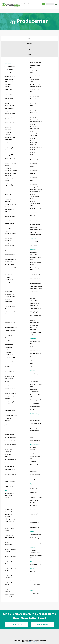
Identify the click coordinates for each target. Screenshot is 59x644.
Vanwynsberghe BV (35, 407)
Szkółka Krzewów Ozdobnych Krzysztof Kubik (35, 179)
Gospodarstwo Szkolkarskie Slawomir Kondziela (10, 569)
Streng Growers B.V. (10, 434)
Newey (32, 437)
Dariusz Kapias (8, 501)
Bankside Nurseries (35, 420)
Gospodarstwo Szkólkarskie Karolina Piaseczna (10, 550)
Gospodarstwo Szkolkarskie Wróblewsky (8, 590)
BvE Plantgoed (8, 220)
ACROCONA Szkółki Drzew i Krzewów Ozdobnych (10, 496)
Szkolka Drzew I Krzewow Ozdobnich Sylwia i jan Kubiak (35, 111)
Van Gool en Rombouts (10, 460)
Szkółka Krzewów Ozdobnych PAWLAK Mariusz (35, 197)
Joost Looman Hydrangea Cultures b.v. (10, 307)
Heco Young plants (9, 265)
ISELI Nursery (34, 462)
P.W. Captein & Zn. (9, 385)
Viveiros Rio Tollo (34, 593)
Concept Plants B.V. (35, 453)
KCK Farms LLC (34, 465)
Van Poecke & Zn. (34, 403)
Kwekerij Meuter (9, 341)
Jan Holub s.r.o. (34, 245)
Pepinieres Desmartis (35, 354)
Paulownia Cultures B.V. (11, 394)
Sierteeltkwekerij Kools (11, 416)
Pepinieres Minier (34, 360)
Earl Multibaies (34, 347)
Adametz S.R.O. (34, 242)
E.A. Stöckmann (34, 292)
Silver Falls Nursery (35, 475)
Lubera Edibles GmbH (35, 309)
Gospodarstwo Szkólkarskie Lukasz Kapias (10, 562)
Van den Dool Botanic (10, 441)
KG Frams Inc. (34, 468)
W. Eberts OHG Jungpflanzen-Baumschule (34, 327)
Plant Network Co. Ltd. (36, 565)
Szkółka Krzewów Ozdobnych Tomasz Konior (35, 204)
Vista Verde (33, 410)
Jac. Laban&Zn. (8, 291)
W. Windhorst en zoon (10, 475)
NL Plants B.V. (8, 382)
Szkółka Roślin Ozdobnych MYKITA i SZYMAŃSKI (35, 214)
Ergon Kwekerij (8, 228)
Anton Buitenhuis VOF (10, 76)
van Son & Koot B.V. (10, 466)
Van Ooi (6, 463)
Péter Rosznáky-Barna (36, 497)
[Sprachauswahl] (50, 4)
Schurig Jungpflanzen (36, 312)
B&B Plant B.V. (8, 90)
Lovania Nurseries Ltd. (36, 434)
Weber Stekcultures (10, 478)
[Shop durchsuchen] (31, 4)
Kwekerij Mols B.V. (9, 344)
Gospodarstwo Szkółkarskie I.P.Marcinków (8, 543)
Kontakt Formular (17, 625)
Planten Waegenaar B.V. (36, 400)
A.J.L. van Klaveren (10, 73)
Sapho (32, 367)
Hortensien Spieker (35, 295)
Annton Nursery (34, 374)
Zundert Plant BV (9, 487)
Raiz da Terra (33, 572)
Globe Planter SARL (35, 350)
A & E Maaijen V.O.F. (10, 66)
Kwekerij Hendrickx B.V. (11, 327)
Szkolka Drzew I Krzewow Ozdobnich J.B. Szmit (35, 104)
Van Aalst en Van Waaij (10, 438)
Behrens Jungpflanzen (36, 283)
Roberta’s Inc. (34, 471)
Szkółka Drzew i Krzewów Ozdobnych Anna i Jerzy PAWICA (36, 127)
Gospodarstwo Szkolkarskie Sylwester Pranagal (11, 583)
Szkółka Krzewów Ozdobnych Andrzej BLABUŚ (35, 165)
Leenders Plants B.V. (10, 358)
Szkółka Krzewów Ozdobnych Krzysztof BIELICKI (35, 172)
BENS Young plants (9, 109)
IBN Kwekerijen (8, 274)
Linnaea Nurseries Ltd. (36, 535)
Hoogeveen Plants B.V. (10, 268)
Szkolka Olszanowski (35, 209)
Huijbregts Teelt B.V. (10, 271)
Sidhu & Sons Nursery (35, 543)
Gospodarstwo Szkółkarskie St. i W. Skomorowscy (10, 576)
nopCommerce (33, 642)
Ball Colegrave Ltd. (35, 417)
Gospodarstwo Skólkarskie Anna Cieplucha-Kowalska (10, 536)
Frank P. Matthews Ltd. (36, 424)
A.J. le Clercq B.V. (9, 70)
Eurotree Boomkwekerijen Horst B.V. (10, 234)
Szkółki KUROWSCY (35, 224)
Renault (32, 363)
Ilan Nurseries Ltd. (35, 527)
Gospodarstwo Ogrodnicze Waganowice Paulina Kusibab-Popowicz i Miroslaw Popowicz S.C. (11, 518)
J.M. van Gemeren (9, 283)
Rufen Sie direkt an (42, 625)
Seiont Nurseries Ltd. (35, 441)
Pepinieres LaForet (35, 357)
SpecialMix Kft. (34, 506)
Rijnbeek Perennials (10, 407)
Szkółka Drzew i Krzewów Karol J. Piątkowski (34, 97)
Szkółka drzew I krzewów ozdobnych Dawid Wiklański (35, 134)
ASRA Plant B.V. (34, 381)
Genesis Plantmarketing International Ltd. (34, 429)
